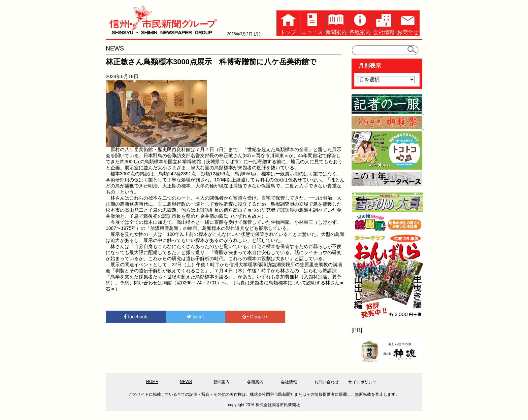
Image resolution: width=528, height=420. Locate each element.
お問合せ (408, 23)
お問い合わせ (327, 382)
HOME (152, 382)
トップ (288, 23)
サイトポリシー (362, 382)
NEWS (186, 382)
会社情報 (384, 23)
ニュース (312, 23)
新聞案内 (336, 23)
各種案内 (360, 23)
